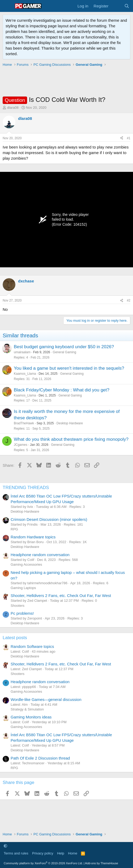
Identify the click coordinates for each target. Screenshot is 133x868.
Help (61, 853)
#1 (129, 138)
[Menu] (7, 6)
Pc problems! (22, 613)
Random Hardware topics (33, 537)
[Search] (127, 6)
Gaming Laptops (23, 588)
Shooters (18, 606)
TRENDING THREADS (26, 488)
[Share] (122, 138)
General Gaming (65, 352)
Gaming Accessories (26, 564)
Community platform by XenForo (43, 863)
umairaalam (22, 352)
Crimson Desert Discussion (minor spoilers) (49, 519)
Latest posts (15, 638)
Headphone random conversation (40, 555)
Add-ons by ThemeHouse (102, 863)
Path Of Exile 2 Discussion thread (40, 758)
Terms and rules (16, 853)
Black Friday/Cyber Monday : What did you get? (62, 390)
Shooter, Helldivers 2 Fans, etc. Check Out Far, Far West (61, 596)
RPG (14, 529)
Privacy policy (43, 853)
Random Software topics (32, 646)
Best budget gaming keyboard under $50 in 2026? (64, 347)
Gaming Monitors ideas (31, 717)
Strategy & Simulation (27, 709)
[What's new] (116, 6)
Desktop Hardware (70, 423)
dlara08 (13, 108)
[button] (5, 846)
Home (73, 853)
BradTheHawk (24, 423)
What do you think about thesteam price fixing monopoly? (71, 439)
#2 (129, 300)
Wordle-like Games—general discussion (46, 699)
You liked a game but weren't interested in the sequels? (69, 368)
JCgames (21, 445)
